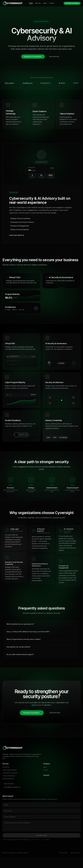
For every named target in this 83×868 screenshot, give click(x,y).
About (45, 3)
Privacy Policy (32, 840)
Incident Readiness (8, 779)
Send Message (42, 835)
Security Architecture (9, 776)
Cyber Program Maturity (10, 770)
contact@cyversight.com (12, 787)
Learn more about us (17, 235)
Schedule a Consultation (33, 57)
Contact (52, 3)
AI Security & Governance (10, 773)
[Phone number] (41, 817)
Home (31, 3)
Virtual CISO (6, 767)
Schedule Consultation (72, 3)
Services (38, 3)
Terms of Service (42, 840)
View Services (54, 57)
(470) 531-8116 (55, 713)
